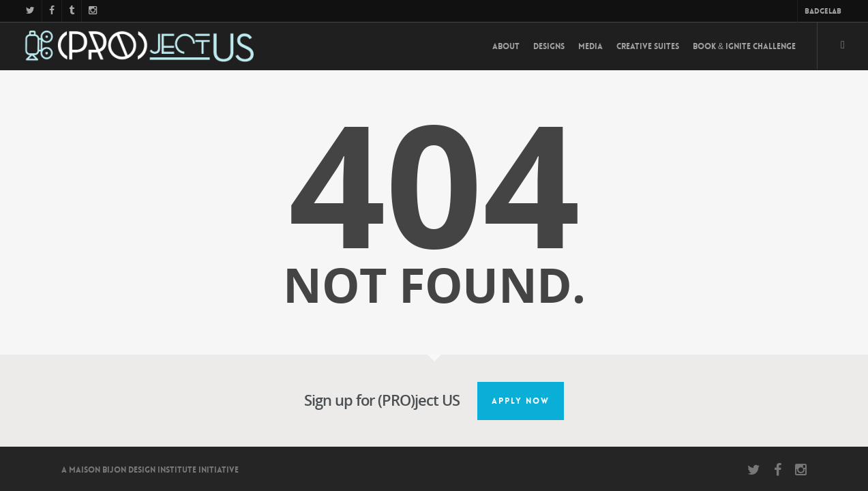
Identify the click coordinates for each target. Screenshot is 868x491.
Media (590, 46)
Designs (549, 46)
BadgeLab (823, 11)
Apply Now (521, 401)
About (506, 46)
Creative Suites (648, 46)
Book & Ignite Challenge (744, 46)
